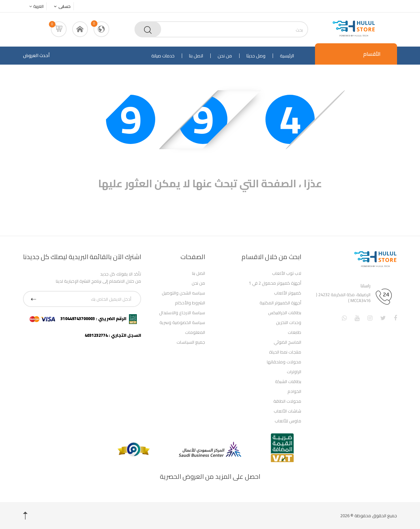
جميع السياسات (191, 342)
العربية (35, 6)
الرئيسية (287, 56)
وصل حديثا (256, 56)
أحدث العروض (36, 55)
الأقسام (372, 54)
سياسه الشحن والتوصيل (183, 293)
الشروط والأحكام (190, 303)
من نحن (225, 56)
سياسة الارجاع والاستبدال (182, 313)
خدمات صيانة (163, 56)
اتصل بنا (196, 56)
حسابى (61, 6)
